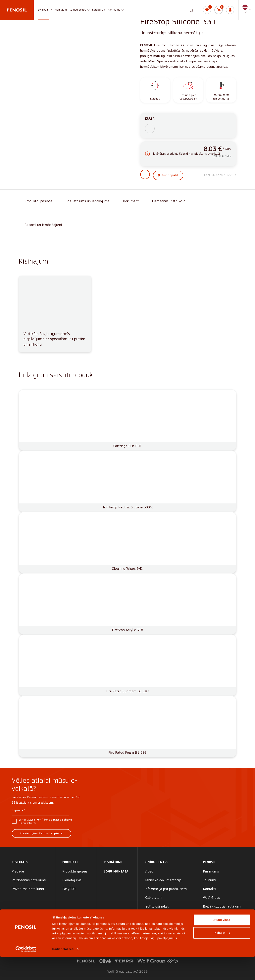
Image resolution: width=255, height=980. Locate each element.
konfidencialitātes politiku (54, 820)
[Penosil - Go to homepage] (17, 10)
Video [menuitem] (149, 872)
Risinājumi (61, 10)
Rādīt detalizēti (63, 972)
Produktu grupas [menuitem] (75, 872)
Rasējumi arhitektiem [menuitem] (161, 915)
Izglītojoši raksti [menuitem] (157, 907)
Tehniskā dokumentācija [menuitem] (163, 880)
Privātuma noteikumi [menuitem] (28, 889)
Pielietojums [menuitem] (72, 880)
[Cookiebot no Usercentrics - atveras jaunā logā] (26, 972)
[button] (247, 10)
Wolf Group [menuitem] (212, 898)
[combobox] (188, 10)
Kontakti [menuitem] (209, 889)
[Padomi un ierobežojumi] (44, 226)
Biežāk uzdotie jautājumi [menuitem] (222, 907)
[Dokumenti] (132, 202)
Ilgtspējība (99, 10)
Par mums (114, 10)
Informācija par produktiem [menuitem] (166, 889)
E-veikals (43, 10)
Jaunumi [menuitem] (210, 880)
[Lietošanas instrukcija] (170, 202)
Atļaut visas (222, 943)
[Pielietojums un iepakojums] (89, 202)
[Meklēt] (191, 10)
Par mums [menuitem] (211, 872)
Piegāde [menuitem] (18, 872)
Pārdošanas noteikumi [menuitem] (29, 880)
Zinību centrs (78, 10)
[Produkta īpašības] (40, 202)
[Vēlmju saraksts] (207, 10)
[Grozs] (219, 10)
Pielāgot (222, 956)
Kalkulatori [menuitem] (153, 898)
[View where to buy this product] (168, 176)
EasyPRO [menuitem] (69, 889)
